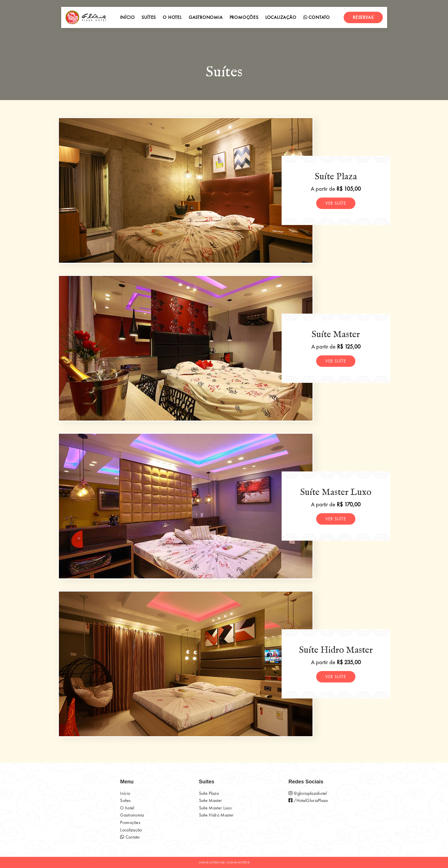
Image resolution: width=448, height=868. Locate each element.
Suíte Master (211, 800)
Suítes (149, 17)
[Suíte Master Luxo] (186, 506)
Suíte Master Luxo (215, 808)
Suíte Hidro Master (216, 815)
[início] (86, 17)
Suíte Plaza (209, 793)
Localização (281, 17)
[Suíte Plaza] (186, 190)
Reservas (363, 17)
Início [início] (128, 17)
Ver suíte (336, 203)
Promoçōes (130, 822)
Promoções (244, 17)
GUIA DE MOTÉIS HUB (212, 862)
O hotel (172, 17)
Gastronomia (206, 17)
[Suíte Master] (186, 348)
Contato (317, 17)
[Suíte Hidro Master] (186, 664)
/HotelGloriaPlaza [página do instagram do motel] (308, 800)
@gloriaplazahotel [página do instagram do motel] (308, 793)
